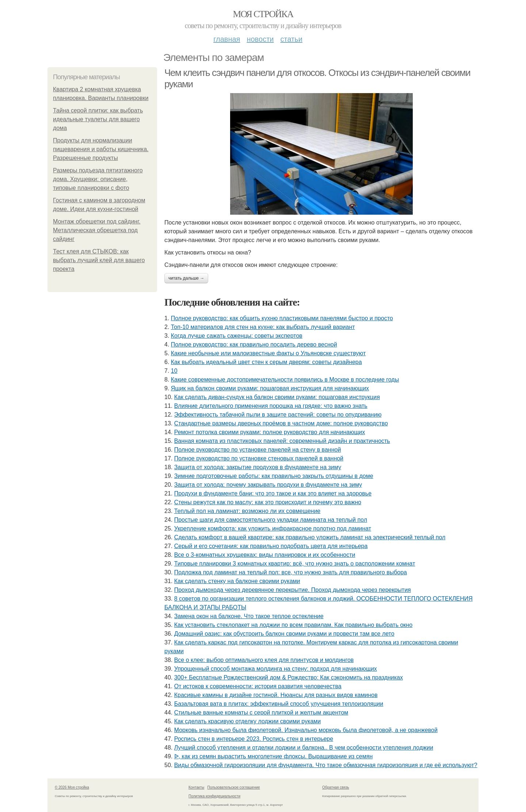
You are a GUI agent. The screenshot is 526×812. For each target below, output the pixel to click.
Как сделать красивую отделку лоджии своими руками (248, 721)
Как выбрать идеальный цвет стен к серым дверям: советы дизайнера (266, 362)
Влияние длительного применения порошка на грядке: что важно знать (271, 406)
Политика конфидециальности (214, 796)
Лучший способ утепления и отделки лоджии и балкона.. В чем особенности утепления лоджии (304, 748)
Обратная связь (336, 787)
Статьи (291, 39)
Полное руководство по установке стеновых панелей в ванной (259, 458)
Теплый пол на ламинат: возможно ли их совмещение (247, 511)
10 (174, 371)
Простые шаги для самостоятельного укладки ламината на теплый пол (271, 520)
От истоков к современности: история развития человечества (258, 686)
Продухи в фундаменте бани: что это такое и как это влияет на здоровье (273, 493)
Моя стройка (263, 14)
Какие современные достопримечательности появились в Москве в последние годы (285, 380)
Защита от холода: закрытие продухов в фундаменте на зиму (258, 467)
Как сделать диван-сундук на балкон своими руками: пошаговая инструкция (277, 397)
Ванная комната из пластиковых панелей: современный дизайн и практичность (282, 441)
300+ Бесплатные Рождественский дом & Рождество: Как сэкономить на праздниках (289, 677)
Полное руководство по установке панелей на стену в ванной (258, 450)
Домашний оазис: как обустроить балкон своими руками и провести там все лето (284, 634)
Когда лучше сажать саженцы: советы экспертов (237, 336)
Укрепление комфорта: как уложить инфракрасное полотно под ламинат (273, 528)
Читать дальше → (186, 278)
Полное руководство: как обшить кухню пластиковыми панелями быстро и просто (282, 318)
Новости (260, 39)
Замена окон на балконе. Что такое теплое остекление (249, 616)
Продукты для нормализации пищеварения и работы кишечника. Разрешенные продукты (101, 149)
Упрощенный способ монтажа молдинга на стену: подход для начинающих (276, 669)
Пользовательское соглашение (234, 787)
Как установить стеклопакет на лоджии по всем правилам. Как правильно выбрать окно (293, 625)
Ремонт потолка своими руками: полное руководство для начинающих (270, 432)
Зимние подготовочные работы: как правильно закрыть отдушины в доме (274, 476)
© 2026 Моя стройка (72, 787)
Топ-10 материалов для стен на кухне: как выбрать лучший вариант (263, 327)
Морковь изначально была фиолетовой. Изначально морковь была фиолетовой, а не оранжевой (306, 730)
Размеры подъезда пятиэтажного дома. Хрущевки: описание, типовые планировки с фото (98, 179)
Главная (227, 39)
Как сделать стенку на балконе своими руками (237, 581)
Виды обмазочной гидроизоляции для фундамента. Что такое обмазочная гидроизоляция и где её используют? (326, 765)
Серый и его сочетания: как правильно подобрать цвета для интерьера (271, 546)
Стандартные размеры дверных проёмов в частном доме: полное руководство (281, 423)
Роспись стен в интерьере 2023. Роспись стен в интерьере (254, 739)
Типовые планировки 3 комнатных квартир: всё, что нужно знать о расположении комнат (295, 564)
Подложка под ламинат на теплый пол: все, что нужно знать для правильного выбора (291, 572)
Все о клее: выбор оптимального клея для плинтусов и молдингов (264, 660)
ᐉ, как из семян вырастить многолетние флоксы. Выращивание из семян (274, 756)
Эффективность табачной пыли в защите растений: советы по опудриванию (278, 415)
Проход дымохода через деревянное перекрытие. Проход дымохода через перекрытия (293, 590)
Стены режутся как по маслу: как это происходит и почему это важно (268, 502)
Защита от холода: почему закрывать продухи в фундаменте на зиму (268, 485)
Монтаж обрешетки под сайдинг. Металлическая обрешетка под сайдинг (97, 230)
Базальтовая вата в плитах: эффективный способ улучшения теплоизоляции (279, 704)
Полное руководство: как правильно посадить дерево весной (254, 344)
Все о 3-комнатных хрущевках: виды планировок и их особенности (265, 555)
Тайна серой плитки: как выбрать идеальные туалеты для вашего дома (98, 119)
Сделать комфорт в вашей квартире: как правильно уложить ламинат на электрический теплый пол (310, 537)
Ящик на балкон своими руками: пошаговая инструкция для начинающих (270, 388)
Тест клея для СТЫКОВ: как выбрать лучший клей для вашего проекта (99, 260)
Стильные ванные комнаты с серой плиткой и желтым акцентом (261, 713)
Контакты (196, 787)
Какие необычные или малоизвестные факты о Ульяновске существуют (268, 353)
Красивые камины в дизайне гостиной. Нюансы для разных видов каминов (276, 695)
